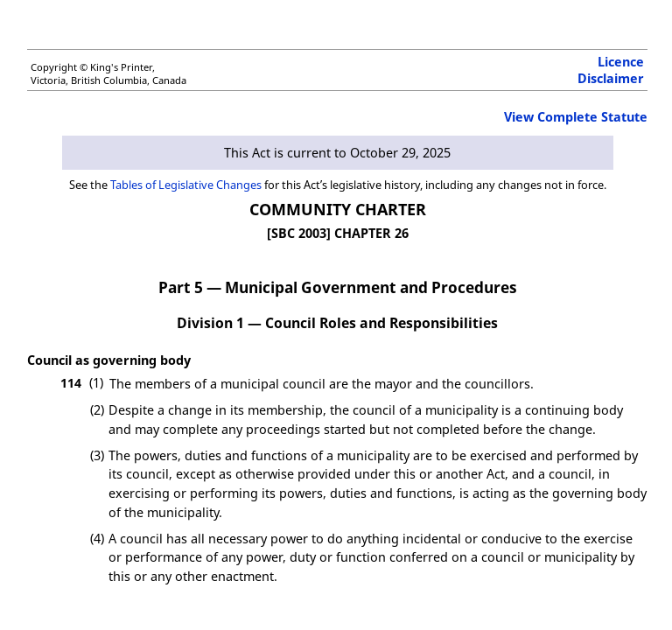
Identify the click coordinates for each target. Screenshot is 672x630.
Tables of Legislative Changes (186, 185)
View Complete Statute (576, 117)
